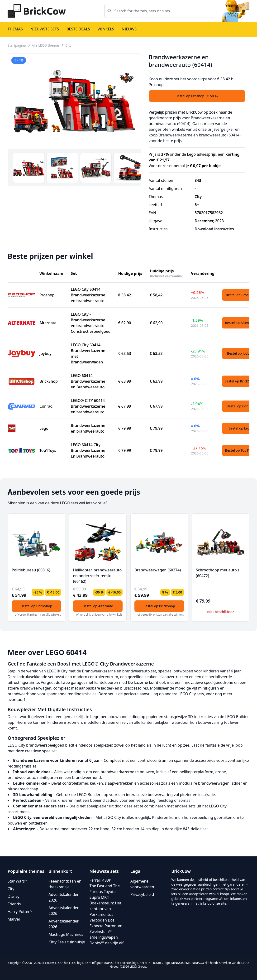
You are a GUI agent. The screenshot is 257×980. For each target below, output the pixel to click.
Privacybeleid (142, 894)
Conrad (46, 406)
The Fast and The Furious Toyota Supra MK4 (105, 892)
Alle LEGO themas (46, 45)
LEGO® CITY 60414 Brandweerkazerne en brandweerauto (88, 406)
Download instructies (214, 229)
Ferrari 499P (100, 880)
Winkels (106, 29)
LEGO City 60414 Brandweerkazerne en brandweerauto (88, 295)
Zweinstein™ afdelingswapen (104, 934)
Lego (44, 428)
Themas (15, 29)
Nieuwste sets (45, 29)
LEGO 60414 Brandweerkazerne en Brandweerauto (88, 381)
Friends (14, 904)
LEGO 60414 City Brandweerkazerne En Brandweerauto (88, 450)
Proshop (47, 295)
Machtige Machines (66, 934)
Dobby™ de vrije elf (107, 943)
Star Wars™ (18, 881)
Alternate (48, 323)
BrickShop (49, 381)
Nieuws (129, 29)
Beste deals (78, 29)
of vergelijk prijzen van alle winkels (38, 615)
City (68, 45)
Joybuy (45, 353)
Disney (14, 896)
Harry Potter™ (20, 912)
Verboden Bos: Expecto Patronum (106, 923)
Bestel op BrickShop (36, 606)
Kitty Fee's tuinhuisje (67, 942)
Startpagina (17, 45)
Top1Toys (48, 450)
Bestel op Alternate (98, 606)
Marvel (14, 919)
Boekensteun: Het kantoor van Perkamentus (105, 909)
